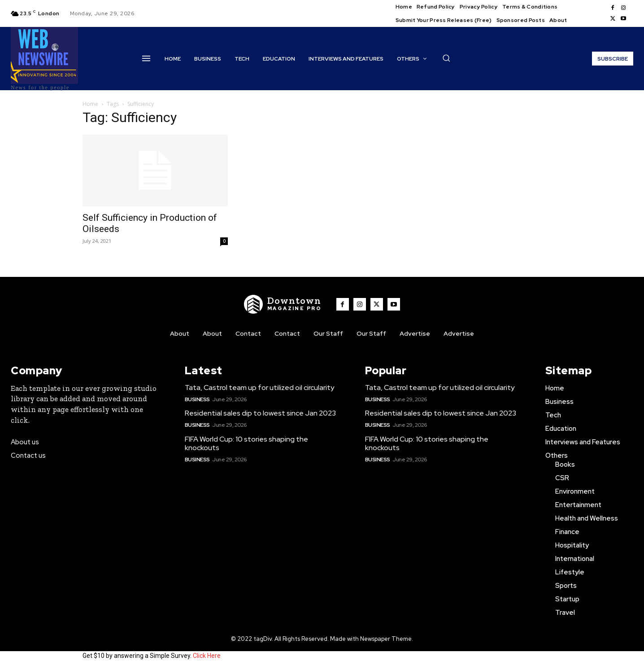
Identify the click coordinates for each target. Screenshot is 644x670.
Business (197, 399)
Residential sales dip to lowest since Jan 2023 (260, 413)
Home (90, 104)
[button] (446, 58)
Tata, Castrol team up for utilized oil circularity (259, 388)
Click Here (207, 656)
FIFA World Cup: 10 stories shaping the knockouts (246, 443)
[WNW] (283, 304)
